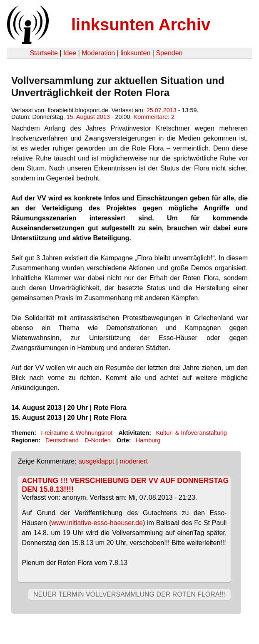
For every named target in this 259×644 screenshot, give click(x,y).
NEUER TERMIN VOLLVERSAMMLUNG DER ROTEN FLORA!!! (129, 594)
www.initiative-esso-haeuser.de (97, 523)
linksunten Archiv (141, 25)
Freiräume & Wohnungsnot (77, 433)
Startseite (44, 53)
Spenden (169, 53)
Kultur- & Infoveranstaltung (191, 433)
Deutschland (62, 440)
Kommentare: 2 (154, 117)
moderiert (134, 461)
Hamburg (148, 440)
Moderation (98, 53)
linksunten (135, 53)
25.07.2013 (162, 110)
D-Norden (97, 440)
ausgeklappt (96, 461)
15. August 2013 (88, 117)
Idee (70, 53)
